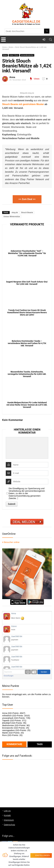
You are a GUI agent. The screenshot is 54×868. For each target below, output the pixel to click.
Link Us (7, 811)
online (11, 542)
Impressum (9, 820)
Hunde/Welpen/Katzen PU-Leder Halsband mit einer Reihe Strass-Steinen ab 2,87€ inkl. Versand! (27, 405)
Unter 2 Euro (14, 55)
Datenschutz (10, 825)
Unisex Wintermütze (12, 217)
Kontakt (7, 815)
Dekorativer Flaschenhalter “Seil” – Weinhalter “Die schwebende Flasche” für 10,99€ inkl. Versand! (27, 253)
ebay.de (15, 213)
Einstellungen (9, 676)
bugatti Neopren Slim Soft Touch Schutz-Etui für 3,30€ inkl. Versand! (27, 283)
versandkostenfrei (27, 55)
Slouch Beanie (27, 213)
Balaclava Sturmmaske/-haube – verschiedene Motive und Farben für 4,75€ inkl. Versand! (27, 343)
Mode (11, 47)
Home (4, 47)
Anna (12, 77)
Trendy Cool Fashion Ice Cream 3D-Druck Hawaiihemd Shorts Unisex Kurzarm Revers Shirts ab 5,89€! (27, 312)
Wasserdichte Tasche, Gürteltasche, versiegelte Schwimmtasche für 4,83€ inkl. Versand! (27, 374)
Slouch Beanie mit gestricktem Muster (23, 104)
